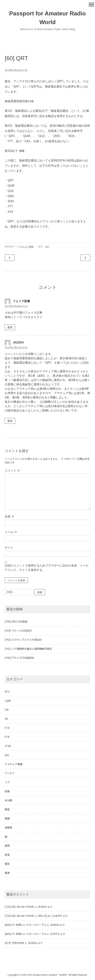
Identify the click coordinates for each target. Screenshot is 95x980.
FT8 (7, 737)
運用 (7, 846)
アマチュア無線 (26, 246)
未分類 (8, 800)
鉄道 (7, 855)
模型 (7, 809)
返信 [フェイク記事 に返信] (10, 327)
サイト (9, 548)
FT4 (7, 728)
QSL (7, 755)
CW (7, 710)
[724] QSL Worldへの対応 (19, 907)
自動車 (8, 827)
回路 (7, 791)
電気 (7, 864)
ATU (7, 692)
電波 (7, 873)
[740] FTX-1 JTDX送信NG (20, 658)
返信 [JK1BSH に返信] (10, 421)
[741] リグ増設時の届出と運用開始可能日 (28, 649)
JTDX (8, 746)
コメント (12, 470)
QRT (47, 246)
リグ (7, 782)
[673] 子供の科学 (14, 943)
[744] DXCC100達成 (16, 621)
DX (6, 719)
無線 (7, 818)
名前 (9, 516)
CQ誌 (8, 701)
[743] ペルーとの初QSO (18, 631)
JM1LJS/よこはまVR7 (50, 916)
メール (11, 532)
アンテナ (10, 773)
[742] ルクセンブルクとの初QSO (23, 640)
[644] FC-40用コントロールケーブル (25, 925)
